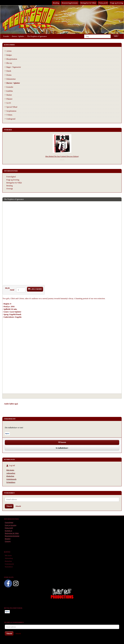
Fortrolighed (11, 177)
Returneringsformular (70, 3)
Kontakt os (8, 531)
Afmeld (18, 506)
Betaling (56, 3)
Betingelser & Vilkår (88, 3)
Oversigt (10, 189)
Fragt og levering (117, 3)
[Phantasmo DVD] (29, 19)
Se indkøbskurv (62, 448)
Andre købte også (11, 404)
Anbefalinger (26, 404)
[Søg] (116, 36)
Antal (12, 290)
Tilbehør (37, 404)
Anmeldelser (48, 404)
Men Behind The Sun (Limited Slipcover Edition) (62, 156)
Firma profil (103, 3)
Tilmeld (9, 506)
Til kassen (62, 442)
